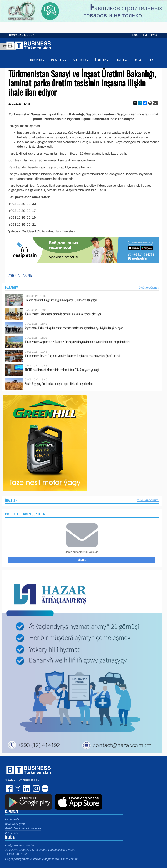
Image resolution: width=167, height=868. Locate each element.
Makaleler (59, 60)
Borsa (138, 60)
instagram (36, 789)
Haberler (12, 288)
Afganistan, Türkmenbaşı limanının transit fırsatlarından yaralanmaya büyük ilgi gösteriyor (74, 328)
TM (145, 35)
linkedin (27, 789)
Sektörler (81, 60)
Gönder (82, 560)
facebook (10, 789)
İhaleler (11, 500)
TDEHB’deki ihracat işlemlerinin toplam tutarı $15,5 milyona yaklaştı (62, 370)
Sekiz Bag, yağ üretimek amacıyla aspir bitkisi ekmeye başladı (59, 384)
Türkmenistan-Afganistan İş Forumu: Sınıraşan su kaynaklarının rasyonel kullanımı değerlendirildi (77, 342)
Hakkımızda (12, 819)
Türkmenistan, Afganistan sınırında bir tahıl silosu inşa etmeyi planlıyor (63, 314)
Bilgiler (121, 60)
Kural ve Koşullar (15, 824)
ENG (135, 35)
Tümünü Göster (148, 288)
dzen (44, 789)
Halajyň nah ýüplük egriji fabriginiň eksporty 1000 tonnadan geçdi (61, 300)
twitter (18, 789)
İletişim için (12, 833)
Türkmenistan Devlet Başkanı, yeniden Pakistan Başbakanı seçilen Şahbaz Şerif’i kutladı (73, 356)
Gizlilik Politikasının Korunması (23, 829)
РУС (154, 35)
